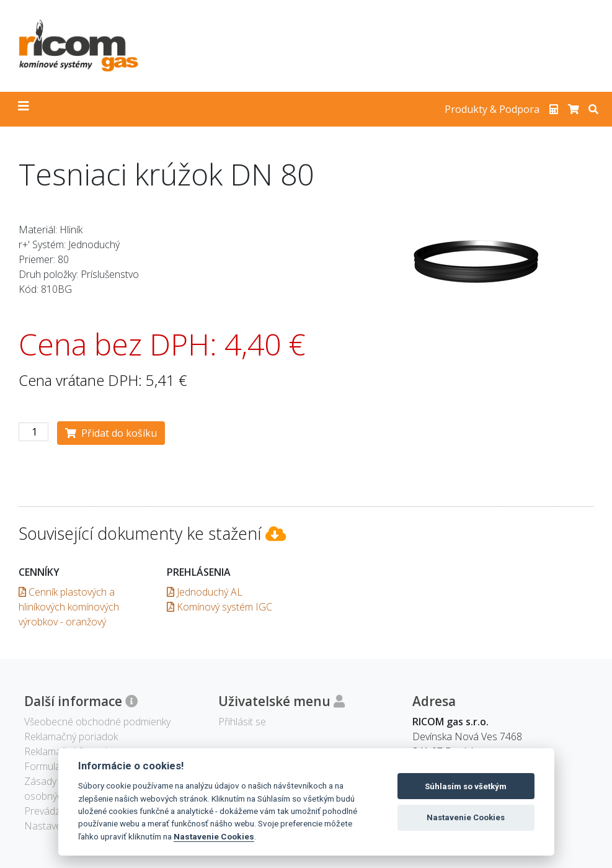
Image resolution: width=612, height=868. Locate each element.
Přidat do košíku (111, 433)
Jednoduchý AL (205, 592)
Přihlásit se (242, 722)
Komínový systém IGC (220, 607)
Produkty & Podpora (492, 109)
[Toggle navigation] (24, 109)
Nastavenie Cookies (214, 836)
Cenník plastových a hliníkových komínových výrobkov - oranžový (69, 607)
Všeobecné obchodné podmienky (97, 722)
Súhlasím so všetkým (466, 786)
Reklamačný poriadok (71, 736)
